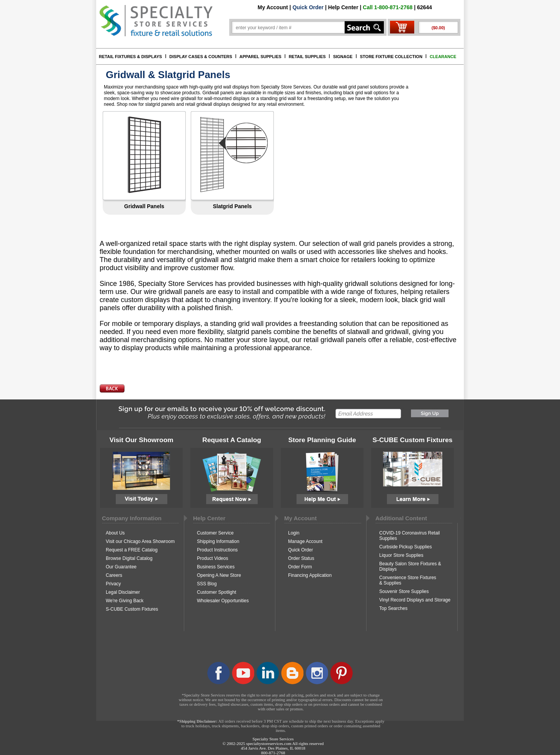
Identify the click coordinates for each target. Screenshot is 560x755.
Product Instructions (217, 550)
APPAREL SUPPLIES (261, 57)
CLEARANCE (443, 57)
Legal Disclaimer (123, 592)
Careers (114, 575)
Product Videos (212, 558)
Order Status (301, 558)
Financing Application (310, 575)
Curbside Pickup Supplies (406, 547)
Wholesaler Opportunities (223, 601)
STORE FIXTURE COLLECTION (391, 57)
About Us (115, 533)
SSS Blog (207, 584)
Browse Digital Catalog (129, 558)
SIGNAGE (343, 57)
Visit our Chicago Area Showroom (140, 541)
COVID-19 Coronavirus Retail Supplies (409, 536)
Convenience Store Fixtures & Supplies (408, 580)
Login (294, 533)
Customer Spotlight (217, 592)
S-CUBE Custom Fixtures (132, 609)
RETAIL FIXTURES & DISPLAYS (130, 57)
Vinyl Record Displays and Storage (415, 600)
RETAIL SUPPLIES (307, 57)
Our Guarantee (121, 567)
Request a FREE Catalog (132, 550)
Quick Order (308, 7)
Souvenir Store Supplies (404, 591)
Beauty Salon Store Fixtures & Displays (410, 566)
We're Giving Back (125, 601)
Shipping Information (218, 541)
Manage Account (305, 541)
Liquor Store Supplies (401, 555)
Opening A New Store (219, 575)
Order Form (300, 567)
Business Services (216, 567)
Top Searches (393, 608)
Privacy (113, 584)
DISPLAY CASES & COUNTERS (201, 57)
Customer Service (215, 533)
